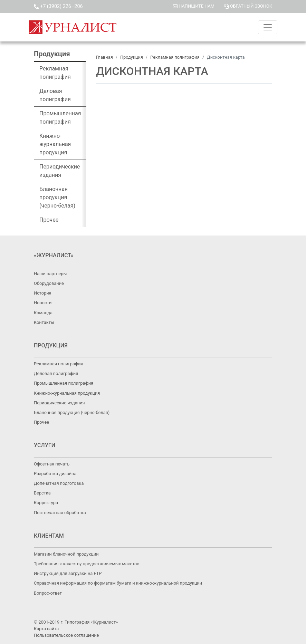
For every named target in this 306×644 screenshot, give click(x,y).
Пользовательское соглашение (66, 635)
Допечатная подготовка (59, 483)
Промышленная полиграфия (60, 118)
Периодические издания (60, 171)
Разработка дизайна (55, 474)
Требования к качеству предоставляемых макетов (87, 564)
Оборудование (49, 283)
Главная (104, 57)
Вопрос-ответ (48, 593)
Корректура (46, 503)
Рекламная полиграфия (55, 73)
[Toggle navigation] (268, 27)
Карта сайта (46, 629)
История (43, 293)
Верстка (42, 493)
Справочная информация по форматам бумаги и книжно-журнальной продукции (118, 583)
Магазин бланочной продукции (66, 554)
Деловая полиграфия (55, 95)
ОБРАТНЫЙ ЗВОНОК (248, 6)
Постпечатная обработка (60, 513)
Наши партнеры (50, 274)
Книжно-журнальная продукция (55, 144)
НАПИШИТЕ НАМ (194, 6)
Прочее (49, 220)
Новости (43, 303)
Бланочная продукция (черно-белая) (57, 197)
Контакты (44, 322)
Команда (43, 313)
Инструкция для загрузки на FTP (68, 573)
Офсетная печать (52, 464)
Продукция (132, 57)
